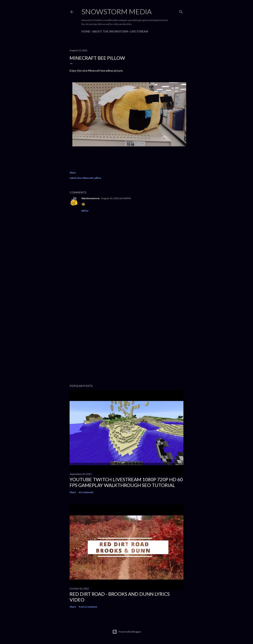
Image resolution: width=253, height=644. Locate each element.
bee (80, 178)
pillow (98, 178)
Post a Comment (88, 607)
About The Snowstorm (110, 31)
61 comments (86, 492)
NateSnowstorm (91, 198)
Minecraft (88, 178)
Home (86, 31)
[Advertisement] (126, 347)
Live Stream (139, 31)
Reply (85, 211)
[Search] (181, 11)
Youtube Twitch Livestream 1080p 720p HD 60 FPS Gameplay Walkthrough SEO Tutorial (126, 482)
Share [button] (73, 173)
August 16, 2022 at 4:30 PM (116, 198)
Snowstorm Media (117, 11)
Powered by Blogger (127, 632)
